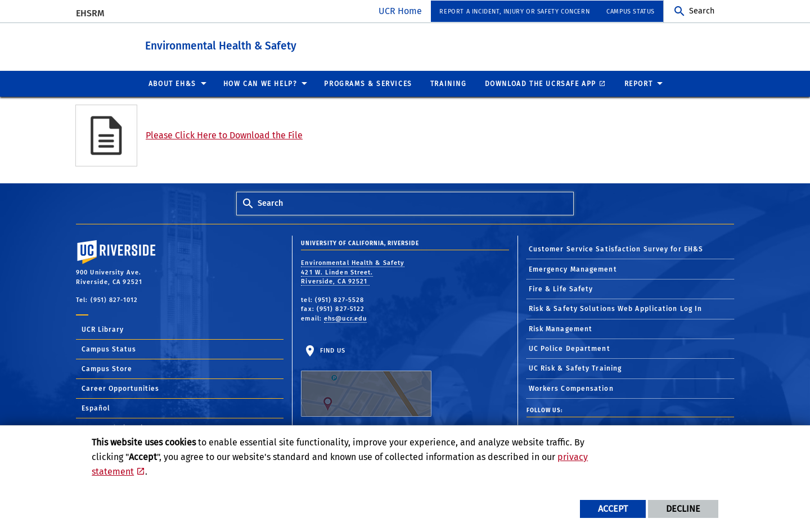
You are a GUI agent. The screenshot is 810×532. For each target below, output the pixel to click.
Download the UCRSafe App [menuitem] (541, 83)
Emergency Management (573, 269)
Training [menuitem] (449, 83)
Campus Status (109, 349)
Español (96, 408)
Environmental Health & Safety (261, 44)
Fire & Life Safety (561, 288)
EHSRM (90, 13)
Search (702, 11)
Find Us (366, 381)
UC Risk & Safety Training (575, 368)
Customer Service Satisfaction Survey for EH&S (616, 249)
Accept (613, 509)
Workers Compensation (571, 388)
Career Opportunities (120, 388)
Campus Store (107, 368)
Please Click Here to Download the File (224, 135)
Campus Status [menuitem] (631, 12)
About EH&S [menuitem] (172, 83)
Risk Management (561, 328)
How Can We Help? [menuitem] (260, 83)
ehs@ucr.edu (345, 318)
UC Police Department (570, 348)
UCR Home (400, 11)
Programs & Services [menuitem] (368, 83)
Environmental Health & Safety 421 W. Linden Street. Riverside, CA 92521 (353, 272)
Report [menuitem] (639, 83)
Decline (683, 509)
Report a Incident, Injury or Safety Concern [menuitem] (514, 12)
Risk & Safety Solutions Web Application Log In (616, 308)
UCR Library (103, 329)
